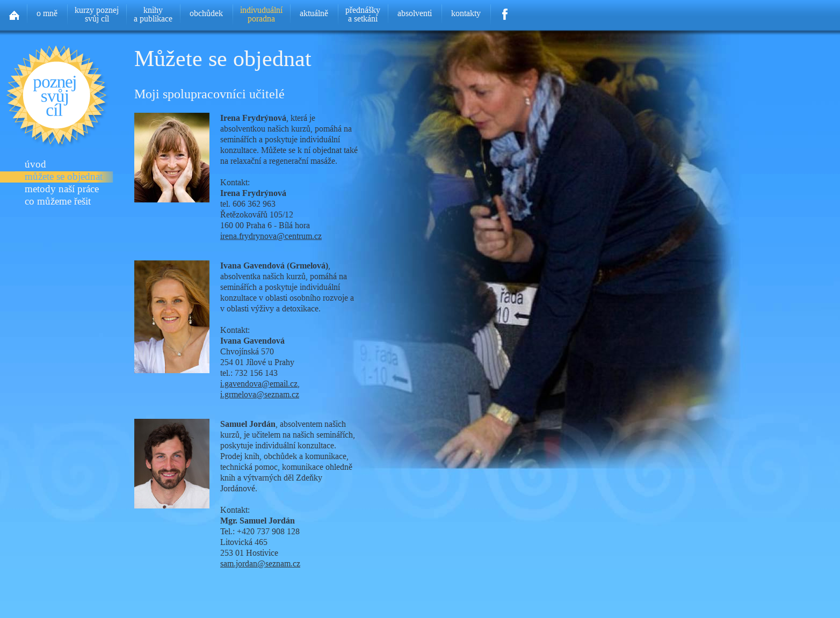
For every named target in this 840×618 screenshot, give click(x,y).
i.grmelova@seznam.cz (260, 394)
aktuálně (314, 13)
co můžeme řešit (58, 202)
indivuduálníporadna (261, 14)
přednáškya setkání (363, 14)
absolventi (415, 13)
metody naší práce (62, 189)
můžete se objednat (64, 177)
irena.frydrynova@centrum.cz (271, 236)
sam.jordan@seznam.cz (260, 564)
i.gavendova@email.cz (259, 384)
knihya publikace (153, 14)
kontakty (466, 13)
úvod (35, 165)
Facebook (505, 11)
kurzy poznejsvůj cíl (97, 14)
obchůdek (206, 13)
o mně (47, 13)
